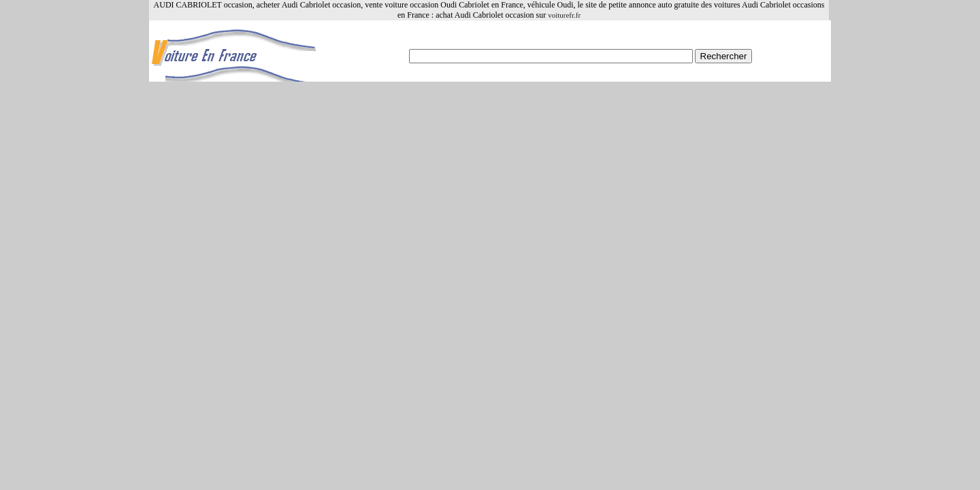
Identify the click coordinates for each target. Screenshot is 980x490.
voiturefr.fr (564, 15)
